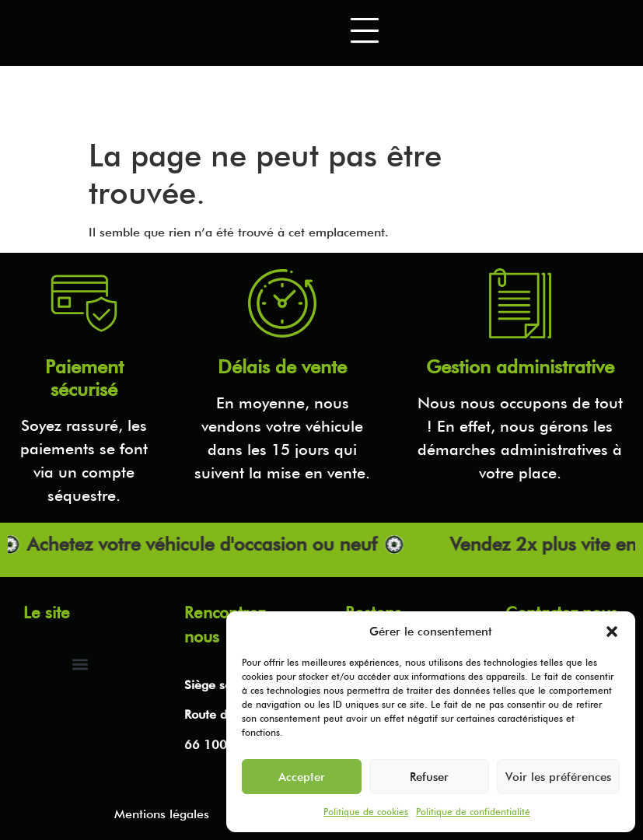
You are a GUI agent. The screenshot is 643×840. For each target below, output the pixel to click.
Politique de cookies (366, 812)
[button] (612, 632)
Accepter (302, 777)
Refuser (429, 777)
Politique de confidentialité (473, 812)
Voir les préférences (558, 777)
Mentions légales (162, 814)
